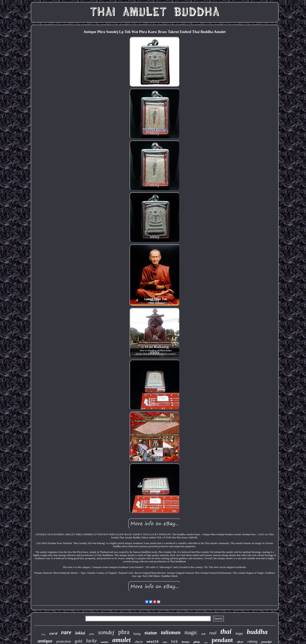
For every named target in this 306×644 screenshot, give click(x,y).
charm (139, 642)
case (165, 642)
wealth (153, 642)
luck (174, 641)
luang (137, 634)
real (213, 633)
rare (66, 632)
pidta (92, 634)
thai (226, 632)
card (53, 634)
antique (45, 641)
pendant (222, 640)
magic (191, 632)
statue (151, 633)
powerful (266, 642)
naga (239, 633)
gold (78, 641)
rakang (252, 641)
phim (197, 642)
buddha (257, 632)
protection (63, 641)
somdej (106, 632)
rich (203, 634)
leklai (80, 633)
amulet (122, 640)
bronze (186, 642)
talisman (171, 632)
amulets (105, 642)
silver (240, 642)
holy (43, 634)
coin (206, 642)
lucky (91, 641)
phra (124, 632)
